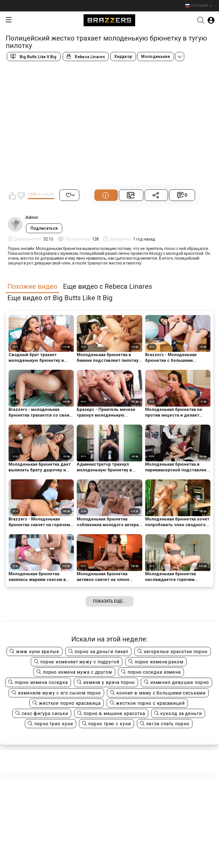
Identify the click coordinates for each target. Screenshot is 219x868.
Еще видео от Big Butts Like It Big (60, 298)
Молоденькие (156, 56)
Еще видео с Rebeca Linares (108, 287)
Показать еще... (109, 601)
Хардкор (123, 56)
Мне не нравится (21, 196)
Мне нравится (12, 196)
